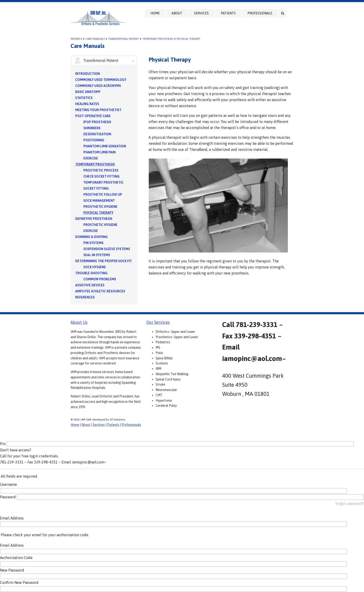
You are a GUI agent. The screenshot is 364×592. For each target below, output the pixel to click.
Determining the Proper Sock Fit (104, 261)
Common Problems (100, 279)
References (85, 297)
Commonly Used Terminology (101, 80)
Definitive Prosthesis (94, 219)
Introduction (88, 74)
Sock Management (99, 201)
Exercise (91, 158)
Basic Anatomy (88, 92)
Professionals (260, 13)
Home (155, 13)
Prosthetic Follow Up (103, 195)
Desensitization (97, 134)
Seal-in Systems (97, 255)
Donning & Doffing (91, 237)
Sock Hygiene (95, 267)
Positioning (94, 140)
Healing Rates (87, 104)
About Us (79, 322)
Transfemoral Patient (123, 39)
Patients (228, 13)
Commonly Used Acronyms (98, 86)
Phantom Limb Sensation (105, 146)
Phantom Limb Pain (99, 152)
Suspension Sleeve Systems (107, 249)
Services (201, 13)
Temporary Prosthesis (158, 39)
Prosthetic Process (101, 170)
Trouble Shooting (91, 273)
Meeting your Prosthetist (98, 110)
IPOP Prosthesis (97, 122)
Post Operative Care (93, 116)
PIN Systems (93, 243)
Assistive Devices (90, 285)
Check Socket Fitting (101, 176)
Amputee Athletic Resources (100, 291)
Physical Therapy (188, 39)
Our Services (158, 322)
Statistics (84, 98)
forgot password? (350, 503)
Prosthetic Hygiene (100, 207)
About (177, 13)
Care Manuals (95, 39)
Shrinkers (92, 128)
